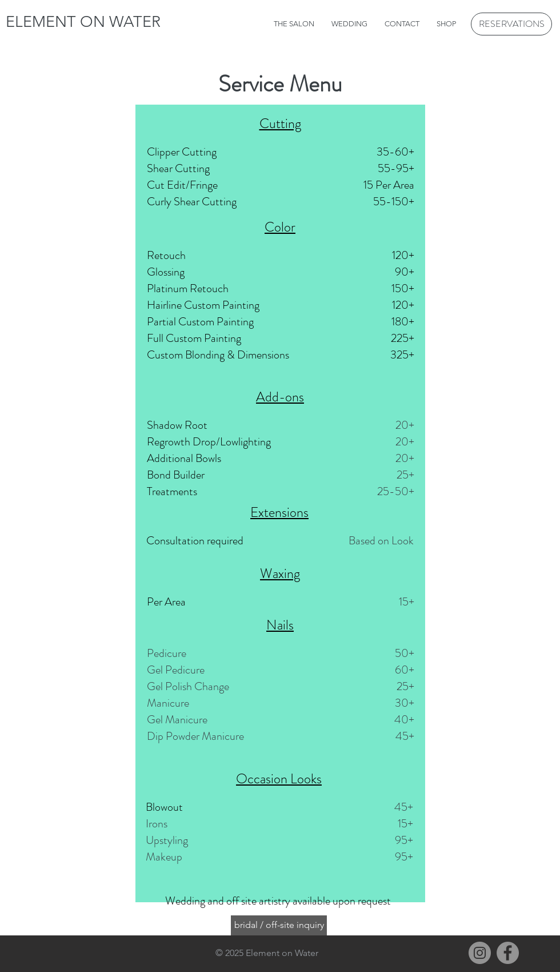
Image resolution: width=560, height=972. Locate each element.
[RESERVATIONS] (511, 24)
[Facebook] (508, 953)
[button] (349, 24)
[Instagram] (480, 953)
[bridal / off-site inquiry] (279, 925)
